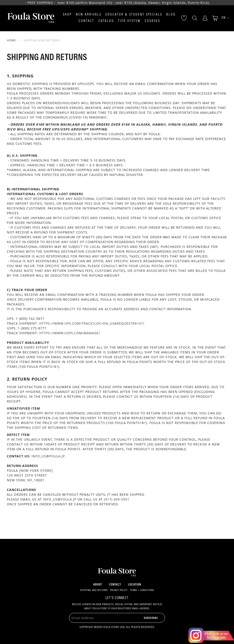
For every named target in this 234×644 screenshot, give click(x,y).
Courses (152, 21)
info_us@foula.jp (48, 456)
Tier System (129, 21)
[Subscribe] (151, 618)
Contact (86, 21)
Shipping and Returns (94, 590)
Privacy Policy (119, 590)
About (98, 584)
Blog (171, 15)
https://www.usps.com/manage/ (70, 333)
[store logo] (31, 18)
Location (134, 584)
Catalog (106, 21)
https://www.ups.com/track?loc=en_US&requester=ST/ (92, 323)
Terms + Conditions (142, 590)
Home (12, 40)
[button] (224, 18)
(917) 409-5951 (117, 499)
